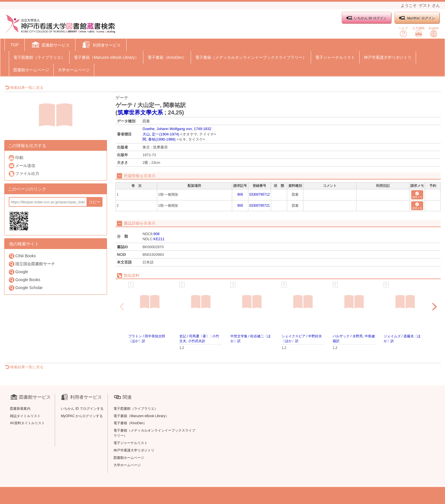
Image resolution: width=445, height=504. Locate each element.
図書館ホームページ (31, 70)
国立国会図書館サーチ (32, 264)
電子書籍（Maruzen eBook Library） (106, 57)
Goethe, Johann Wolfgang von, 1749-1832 (177, 129)
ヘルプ (403, 32)
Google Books (24, 280)
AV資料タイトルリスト (27, 423)
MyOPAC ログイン (417, 18)
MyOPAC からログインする (82, 416)
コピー (95, 202)
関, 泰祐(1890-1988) (159, 139)
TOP (15, 45)
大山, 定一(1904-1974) (161, 134)
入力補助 (418, 32)
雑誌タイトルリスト (25, 416)
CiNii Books (22, 256)
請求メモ (417, 195)
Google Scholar (26, 288)
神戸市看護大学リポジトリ (388, 57)
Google (18, 272)
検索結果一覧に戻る (24, 88)
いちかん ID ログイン (367, 18)
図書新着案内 (20, 409)
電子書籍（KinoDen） (167, 57)
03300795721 (260, 206)
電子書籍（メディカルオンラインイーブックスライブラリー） (251, 57)
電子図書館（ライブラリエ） (39, 57)
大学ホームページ (74, 70)
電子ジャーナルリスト (335, 57)
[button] (50, 45)
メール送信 (22, 166)
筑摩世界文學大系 (140, 112)
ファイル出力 (24, 174)
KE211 (159, 239)
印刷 (16, 158)
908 (240, 195)
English (434, 32)
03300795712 (260, 195)
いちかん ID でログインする (82, 409)
